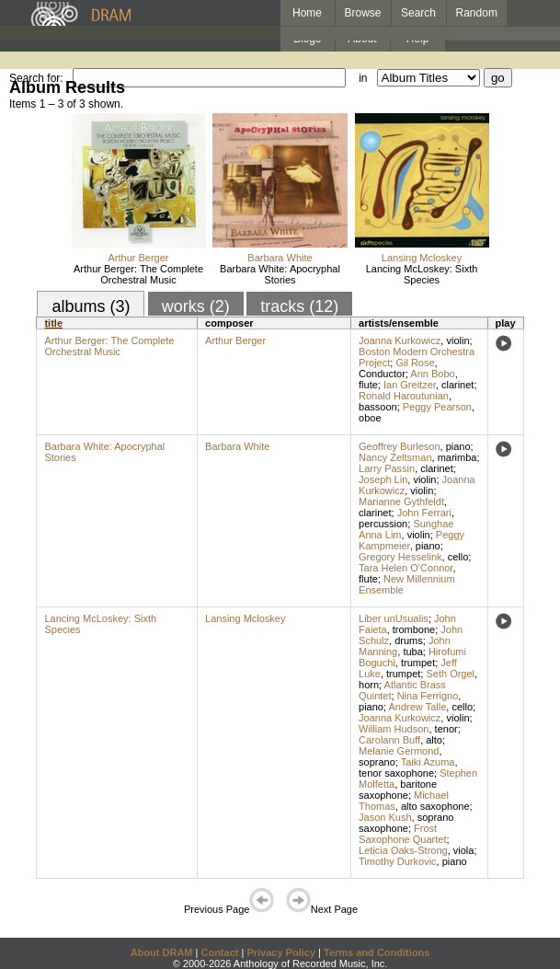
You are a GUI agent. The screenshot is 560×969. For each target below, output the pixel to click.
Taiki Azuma (428, 762)
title (53, 323)
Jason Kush (385, 817)
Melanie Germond (399, 751)
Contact (219, 952)
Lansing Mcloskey (422, 258)
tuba (412, 652)
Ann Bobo (432, 374)
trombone (414, 629)
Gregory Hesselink (400, 557)
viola (464, 850)
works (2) (196, 306)
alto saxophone (435, 806)
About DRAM (162, 952)
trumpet (418, 663)
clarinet (457, 385)
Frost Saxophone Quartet (402, 834)
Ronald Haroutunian (404, 396)
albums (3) (91, 306)
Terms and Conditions (377, 952)
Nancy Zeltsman (395, 457)
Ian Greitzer (410, 385)
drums (409, 640)
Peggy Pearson (437, 407)
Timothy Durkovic (398, 861)
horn (369, 685)
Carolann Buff (389, 740)
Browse (363, 13)
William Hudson (394, 729)
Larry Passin (387, 468)
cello (458, 557)
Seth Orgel (450, 674)
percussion (383, 524)
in (363, 78)
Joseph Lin (383, 479)
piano (458, 446)
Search (418, 13)
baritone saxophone (398, 790)
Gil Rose (415, 363)
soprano (377, 762)
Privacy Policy (281, 952)
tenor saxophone (396, 773)
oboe (370, 418)
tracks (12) (299, 306)
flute (368, 385)
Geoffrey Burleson (399, 446)
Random (477, 13)
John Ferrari (424, 513)
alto (434, 740)
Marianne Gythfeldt (401, 502)
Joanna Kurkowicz (400, 340)
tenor (446, 729)
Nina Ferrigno (428, 696)
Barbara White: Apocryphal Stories (280, 274)
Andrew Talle (417, 707)
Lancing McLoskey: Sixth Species (422, 274)
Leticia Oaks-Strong (403, 850)
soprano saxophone (406, 823)
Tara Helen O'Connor (406, 568)
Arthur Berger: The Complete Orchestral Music (138, 274)
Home (307, 13)
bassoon (378, 407)
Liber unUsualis (394, 618)
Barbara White (280, 258)
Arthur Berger (138, 258)
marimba (457, 457)
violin (457, 340)
